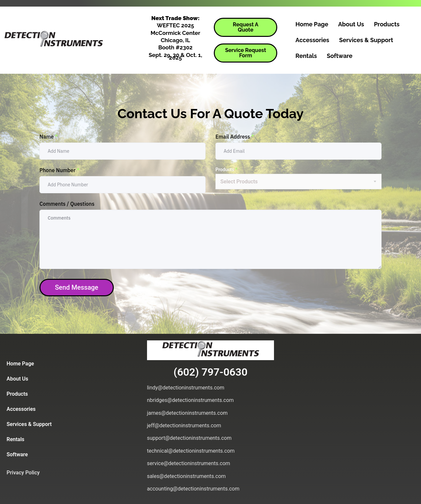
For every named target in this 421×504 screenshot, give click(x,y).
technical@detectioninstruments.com (191, 451)
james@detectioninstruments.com (187, 413)
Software (339, 56)
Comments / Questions (67, 204)
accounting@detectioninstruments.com (193, 489)
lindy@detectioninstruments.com (186, 388)
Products (387, 24)
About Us (351, 24)
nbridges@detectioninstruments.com (190, 400)
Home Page (312, 24)
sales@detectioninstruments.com (186, 476)
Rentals (306, 56)
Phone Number (60, 170)
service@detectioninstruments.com (189, 463)
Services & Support (366, 40)
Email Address (235, 137)
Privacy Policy (23, 473)
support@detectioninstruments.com (189, 438)
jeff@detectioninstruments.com (184, 425)
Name (49, 137)
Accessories (312, 40)
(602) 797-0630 (211, 372)
